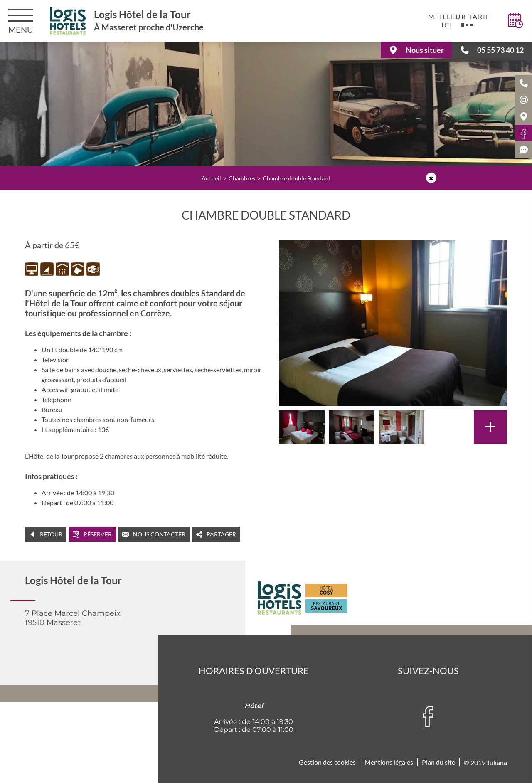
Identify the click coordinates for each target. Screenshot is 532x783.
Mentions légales (389, 762)
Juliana (497, 762)
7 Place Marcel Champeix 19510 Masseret (73, 618)
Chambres (242, 178)
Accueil (211, 178)
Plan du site (438, 762)
